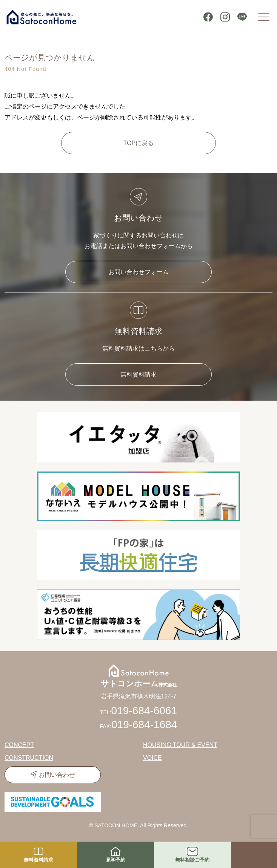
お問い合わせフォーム (138, 272)
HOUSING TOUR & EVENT (180, 745)
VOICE (152, 758)
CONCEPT (19, 745)
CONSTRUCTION (29, 758)
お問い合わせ (57, 775)
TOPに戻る (139, 143)
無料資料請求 (138, 374)
